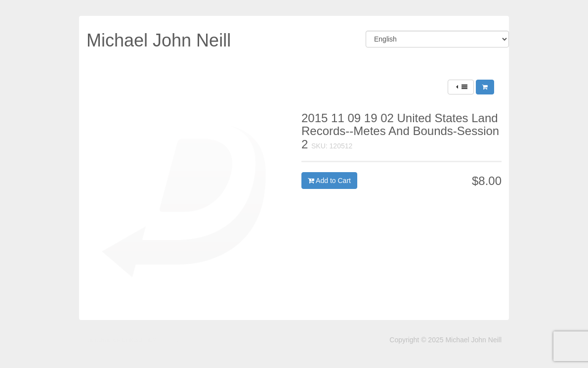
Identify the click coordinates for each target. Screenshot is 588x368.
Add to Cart (329, 181)
